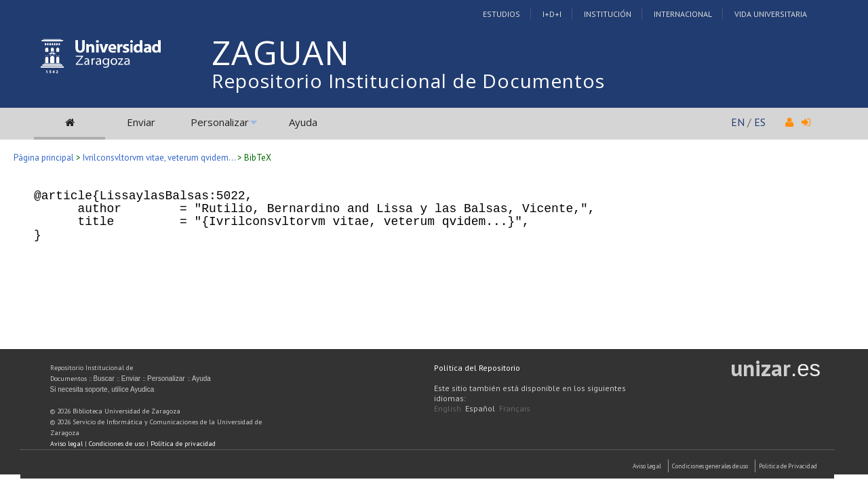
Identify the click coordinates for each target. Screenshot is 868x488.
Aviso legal (66, 444)
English (448, 408)
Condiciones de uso (117, 444)
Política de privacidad (183, 444)
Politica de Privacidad (788, 466)
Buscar (104, 379)
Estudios (501, 14)
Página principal (44, 158)
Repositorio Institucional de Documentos (408, 81)
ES (760, 122)
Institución (608, 14)
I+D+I (552, 14)
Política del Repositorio (477, 368)
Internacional (683, 14)
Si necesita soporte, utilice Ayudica (102, 389)
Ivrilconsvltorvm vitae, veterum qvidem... (159, 158)
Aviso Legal (647, 466)
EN (738, 122)
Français (515, 408)
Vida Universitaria (771, 14)
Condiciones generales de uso (710, 466)
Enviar (141, 122)
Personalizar (220, 122)
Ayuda (303, 122)
